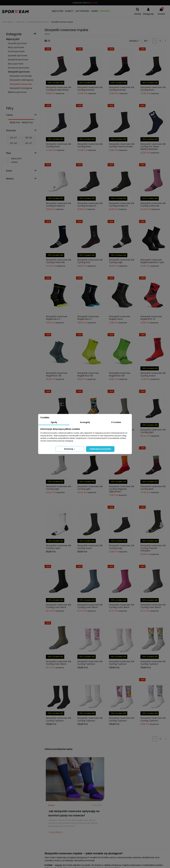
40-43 (13, 143)
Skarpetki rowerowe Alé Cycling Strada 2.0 (58, 205)
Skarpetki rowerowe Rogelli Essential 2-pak (152, 261)
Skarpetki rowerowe (21, 84)
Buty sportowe (16, 64)
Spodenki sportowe (18, 60)
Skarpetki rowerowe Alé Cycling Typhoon (90, 663)
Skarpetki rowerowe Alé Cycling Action (153, 374)
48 (146, 41)
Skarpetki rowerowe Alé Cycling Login (122, 261)
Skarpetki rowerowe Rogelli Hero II (57, 318)
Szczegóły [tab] (85, 422)
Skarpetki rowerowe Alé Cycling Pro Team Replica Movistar (153, 147)
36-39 (29, 138)
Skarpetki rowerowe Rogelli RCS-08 (57, 374)
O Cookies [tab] (116, 422)
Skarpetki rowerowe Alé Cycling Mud (153, 488)
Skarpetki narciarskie (21, 76)
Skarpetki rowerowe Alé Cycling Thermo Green (122, 145)
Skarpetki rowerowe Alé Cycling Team (58, 547)
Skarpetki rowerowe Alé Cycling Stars (153, 89)
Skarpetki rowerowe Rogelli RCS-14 (151, 318)
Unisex (14, 162)
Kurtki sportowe (16, 51)
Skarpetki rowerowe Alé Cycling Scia (90, 261)
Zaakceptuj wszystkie (100, 449)
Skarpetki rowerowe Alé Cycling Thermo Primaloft (153, 548)
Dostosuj (70, 449)
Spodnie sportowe (17, 56)
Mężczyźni (13, 39)
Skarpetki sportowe (19, 72)
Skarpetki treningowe (21, 88)
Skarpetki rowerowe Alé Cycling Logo (122, 547)
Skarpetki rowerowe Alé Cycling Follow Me (153, 205)
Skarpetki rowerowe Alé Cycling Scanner (90, 89)
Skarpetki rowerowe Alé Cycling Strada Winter (58, 89)
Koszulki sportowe (17, 43)
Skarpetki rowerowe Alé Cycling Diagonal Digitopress (122, 489)
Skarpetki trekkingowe (21, 80)
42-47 (13, 138)
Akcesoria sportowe (18, 68)
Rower (52, 805)
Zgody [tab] (54, 422)
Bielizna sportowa (17, 92)
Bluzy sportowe (16, 47)
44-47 (29, 143)
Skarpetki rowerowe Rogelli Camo (120, 318)
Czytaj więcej (55, 832)
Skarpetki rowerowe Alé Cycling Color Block (58, 606)
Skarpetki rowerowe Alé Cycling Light (153, 431)
